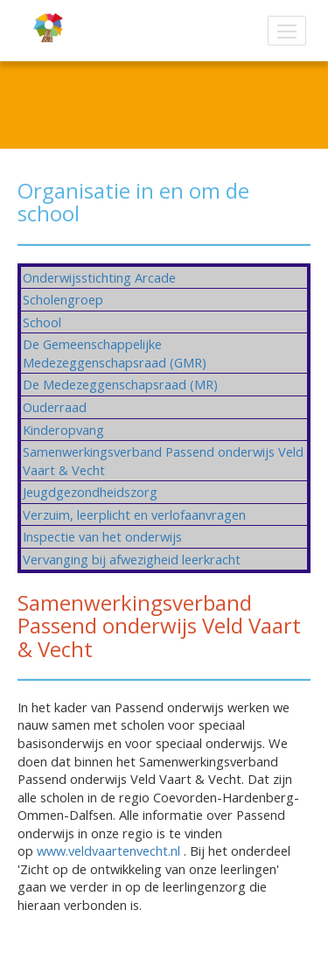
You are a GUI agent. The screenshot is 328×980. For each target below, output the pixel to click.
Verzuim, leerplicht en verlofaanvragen (134, 514)
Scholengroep (63, 299)
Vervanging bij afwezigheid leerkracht (132, 559)
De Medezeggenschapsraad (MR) (120, 384)
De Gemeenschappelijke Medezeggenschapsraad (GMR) (115, 353)
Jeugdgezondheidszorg (90, 492)
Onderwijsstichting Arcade (99, 277)
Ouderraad (55, 407)
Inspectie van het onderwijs (102, 536)
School (42, 322)
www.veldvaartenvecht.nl (108, 850)
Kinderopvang (63, 430)
